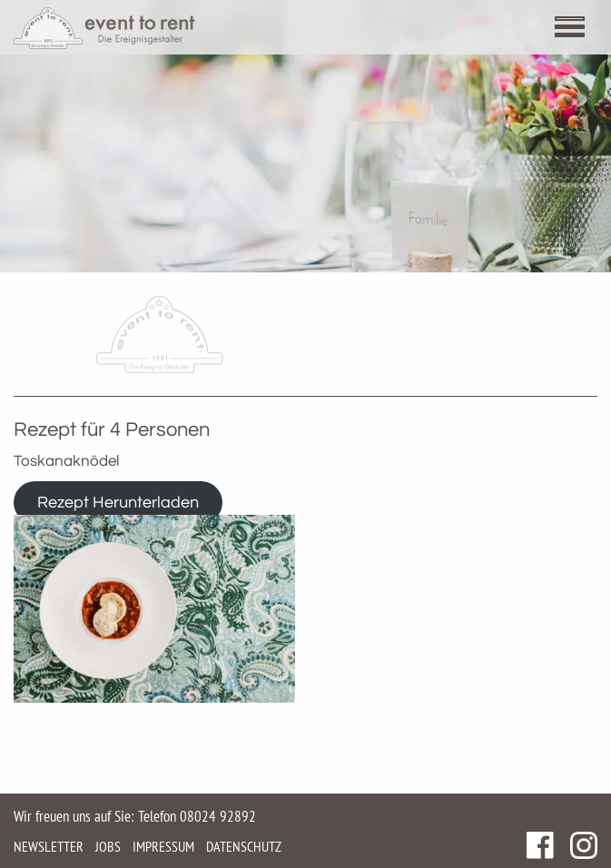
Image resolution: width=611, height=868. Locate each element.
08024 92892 (218, 816)
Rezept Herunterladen (118, 503)
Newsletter (49, 846)
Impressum (163, 846)
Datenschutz (244, 846)
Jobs (108, 846)
